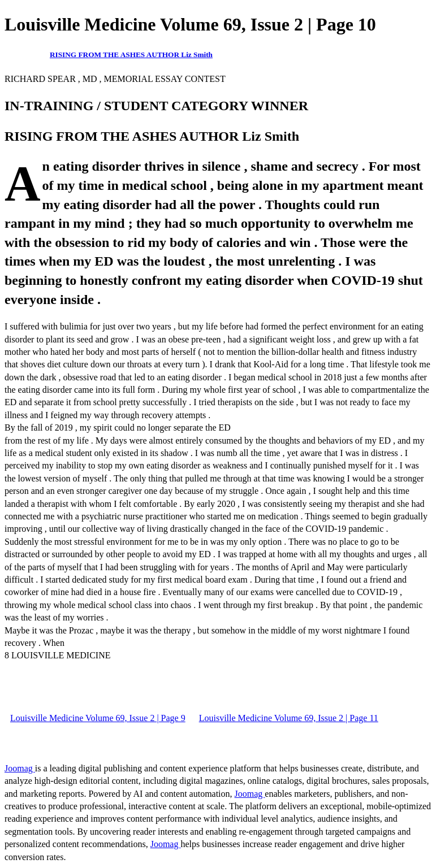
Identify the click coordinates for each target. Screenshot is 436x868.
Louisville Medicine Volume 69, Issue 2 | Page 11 (289, 718)
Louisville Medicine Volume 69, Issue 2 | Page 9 (98, 718)
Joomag (20, 768)
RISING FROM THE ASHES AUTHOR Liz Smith (131, 55)
